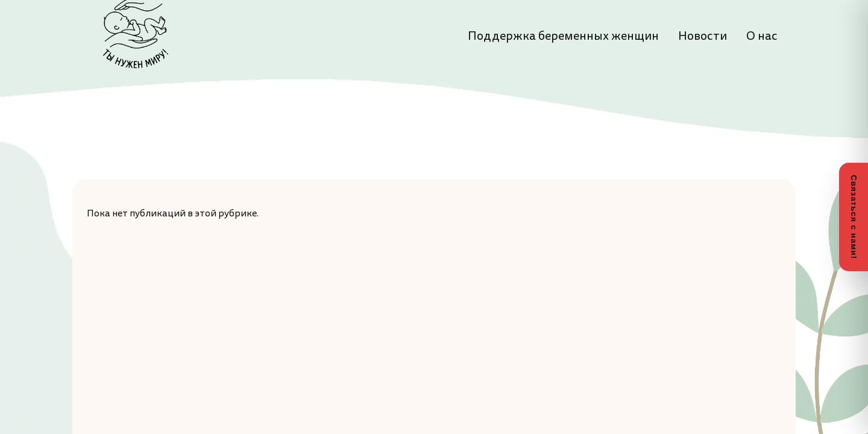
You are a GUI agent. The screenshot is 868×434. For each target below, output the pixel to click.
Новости (703, 36)
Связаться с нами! (854, 217)
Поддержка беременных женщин (563, 36)
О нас (762, 36)
